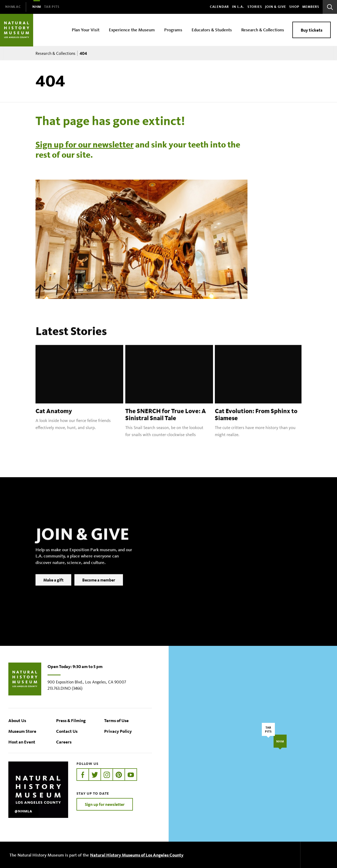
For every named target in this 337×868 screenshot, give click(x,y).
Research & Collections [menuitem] (263, 30)
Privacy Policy (118, 731)
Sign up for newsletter (105, 804)
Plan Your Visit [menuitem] (86, 30)
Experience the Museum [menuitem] (132, 30)
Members (311, 7)
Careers (64, 742)
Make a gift (53, 587)
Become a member (99, 587)
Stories (255, 7)
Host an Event (22, 742)
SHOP (294, 7)
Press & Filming (71, 720)
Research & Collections (55, 53)
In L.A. (238, 7)
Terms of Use (116, 720)
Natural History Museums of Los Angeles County (137, 855)
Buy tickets (312, 30)
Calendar (219, 7)
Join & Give (276, 7)
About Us (17, 720)
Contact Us (67, 731)
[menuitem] (13, 7)
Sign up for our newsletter (85, 145)
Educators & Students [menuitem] (212, 30)
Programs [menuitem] (173, 30)
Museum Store (22, 731)
